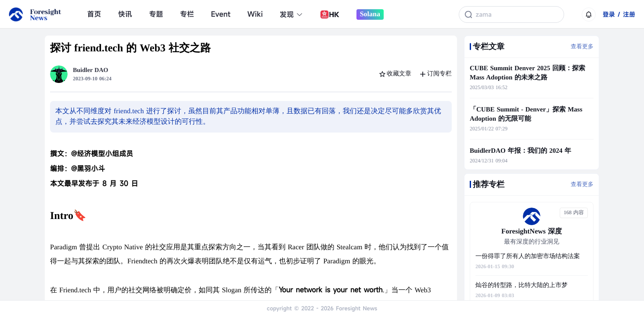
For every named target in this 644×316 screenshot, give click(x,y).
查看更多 (582, 46)
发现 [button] (291, 14)
